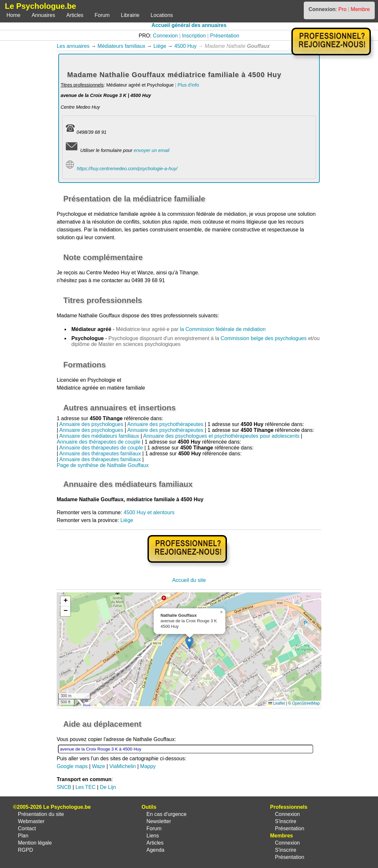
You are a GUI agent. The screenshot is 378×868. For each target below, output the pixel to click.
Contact (27, 828)
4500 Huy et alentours (149, 512)
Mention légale (35, 843)
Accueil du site (189, 580)
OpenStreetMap (306, 703)
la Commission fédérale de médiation (223, 329)
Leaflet (277, 703)
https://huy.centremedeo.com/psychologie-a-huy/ (127, 169)
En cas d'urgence (167, 814)
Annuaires (43, 15)
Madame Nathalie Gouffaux (88, 316)
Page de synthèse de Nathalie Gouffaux (103, 465)
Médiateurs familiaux (122, 46)
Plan (23, 836)
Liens (153, 836)
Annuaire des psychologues (91, 424)
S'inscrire (285, 821)
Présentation (225, 36)
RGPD (25, 850)
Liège (160, 46)
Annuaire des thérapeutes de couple (98, 442)
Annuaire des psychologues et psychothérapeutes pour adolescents (221, 436)
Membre (360, 9)
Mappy (148, 766)
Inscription (194, 36)
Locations (162, 15)
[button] (189, 643)
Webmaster (31, 821)
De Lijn (108, 787)
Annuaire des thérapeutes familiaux (100, 454)
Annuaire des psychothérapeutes (165, 424)
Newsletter (159, 821)
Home (14, 15)
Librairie (130, 15)
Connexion (166, 36)
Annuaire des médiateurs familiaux (99, 436)
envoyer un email (151, 150)
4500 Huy (185, 46)
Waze (98, 766)
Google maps (72, 766)
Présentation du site (41, 814)
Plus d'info (188, 85)
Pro (342, 9)
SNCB (64, 787)
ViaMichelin (123, 766)
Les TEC (86, 787)
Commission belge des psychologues (264, 338)
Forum (102, 15)
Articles (75, 15)
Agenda (155, 850)
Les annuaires (73, 46)
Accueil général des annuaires (189, 25)
